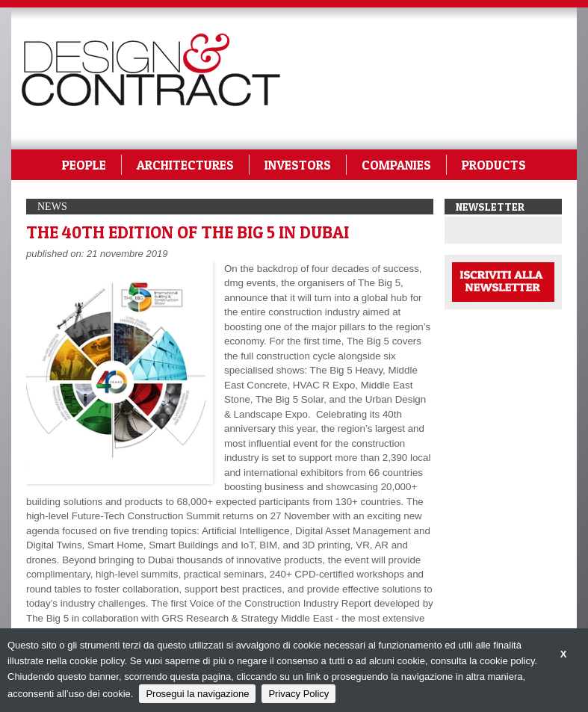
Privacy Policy (298, 694)
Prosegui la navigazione (197, 694)
